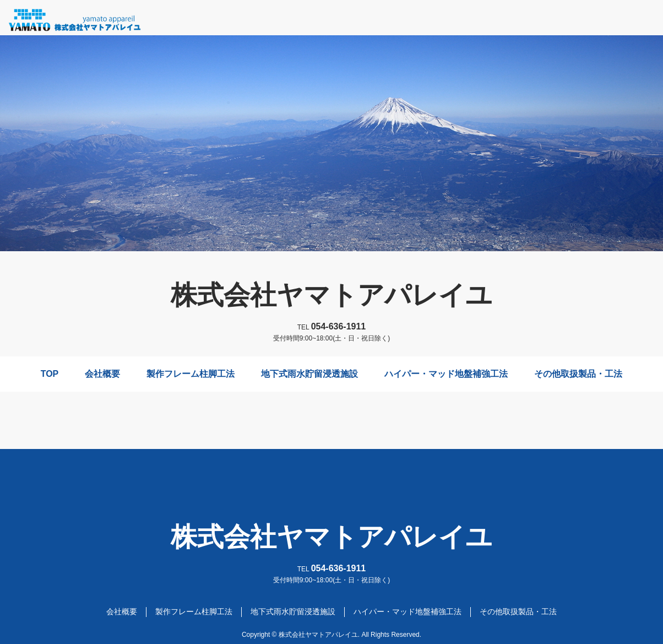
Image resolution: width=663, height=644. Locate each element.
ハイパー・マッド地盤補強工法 (446, 374)
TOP (50, 374)
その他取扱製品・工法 (578, 374)
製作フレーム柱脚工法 (191, 374)
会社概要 (102, 374)
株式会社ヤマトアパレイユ (331, 295)
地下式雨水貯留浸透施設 (309, 374)
